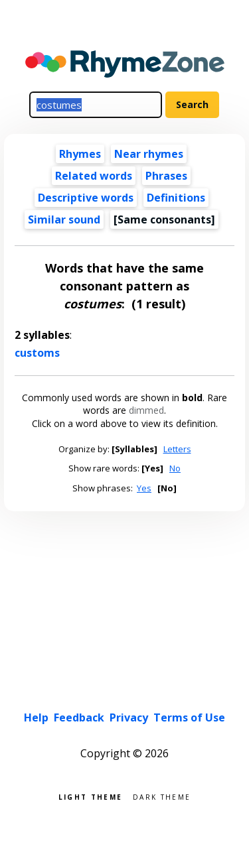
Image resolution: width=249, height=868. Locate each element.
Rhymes (80, 154)
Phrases (166, 176)
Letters (177, 449)
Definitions (176, 198)
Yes (144, 488)
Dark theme (162, 796)
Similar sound (64, 219)
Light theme (90, 796)
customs (37, 353)
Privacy (129, 717)
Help (36, 717)
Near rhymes (149, 154)
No (175, 468)
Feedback (79, 717)
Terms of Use (189, 717)
